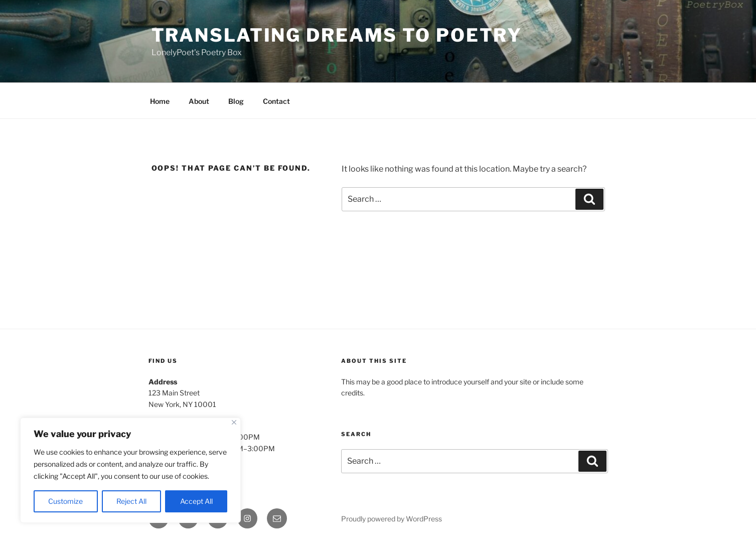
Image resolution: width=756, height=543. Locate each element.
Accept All (196, 501)
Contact (276, 101)
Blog (236, 101)
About (199, 101)
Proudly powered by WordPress (392, 519)
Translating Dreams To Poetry (337, 35)
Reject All (131, 501)
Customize (65, 501)
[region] (130, 470)
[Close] (234, 422)
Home (160, 101)
